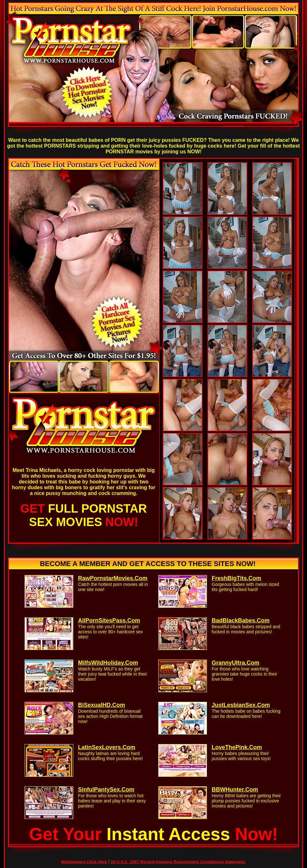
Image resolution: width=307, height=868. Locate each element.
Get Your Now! (153, 834)
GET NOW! (84, 515)
